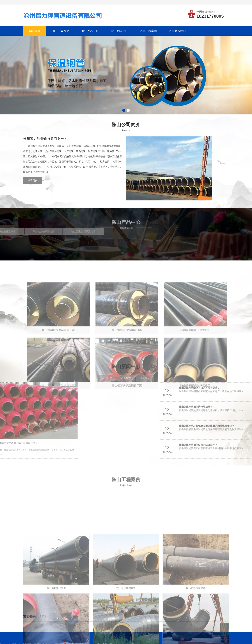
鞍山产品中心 (90, 31)
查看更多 (31, 180)
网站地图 (225, 2)
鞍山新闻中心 (119, 31)
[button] (124, 110)
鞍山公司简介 (61, 31)
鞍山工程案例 (148, 31)
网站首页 (35, 31)
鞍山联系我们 (177, 31)
